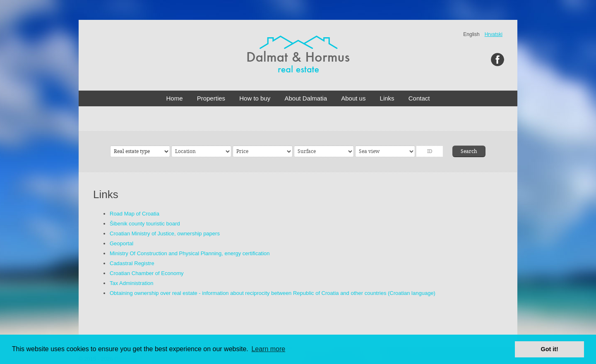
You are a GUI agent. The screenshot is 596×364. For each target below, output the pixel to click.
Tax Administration (132, 283)
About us (353, 98)
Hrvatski (494, 34)
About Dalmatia (306, 98)
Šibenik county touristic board (145, 224)
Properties (211, 98)
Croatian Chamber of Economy (147, 273)
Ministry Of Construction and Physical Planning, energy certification (190, 253)
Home (175, 98)
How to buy (255, 98)
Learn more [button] (268, 349)
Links (387, 98)
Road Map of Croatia (135, 214)
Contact (419, 98)
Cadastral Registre (132, 263)
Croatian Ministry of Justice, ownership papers (165, 233)
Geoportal (121, 243)
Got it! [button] (550, 349)
